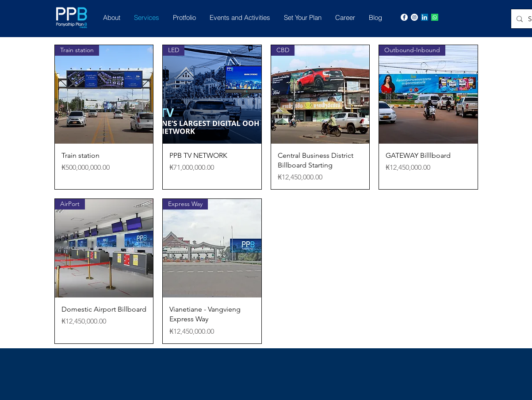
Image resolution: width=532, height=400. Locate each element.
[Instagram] (414, 17)
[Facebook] (404, 17)
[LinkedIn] (425, 17)
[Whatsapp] (435, 17)
